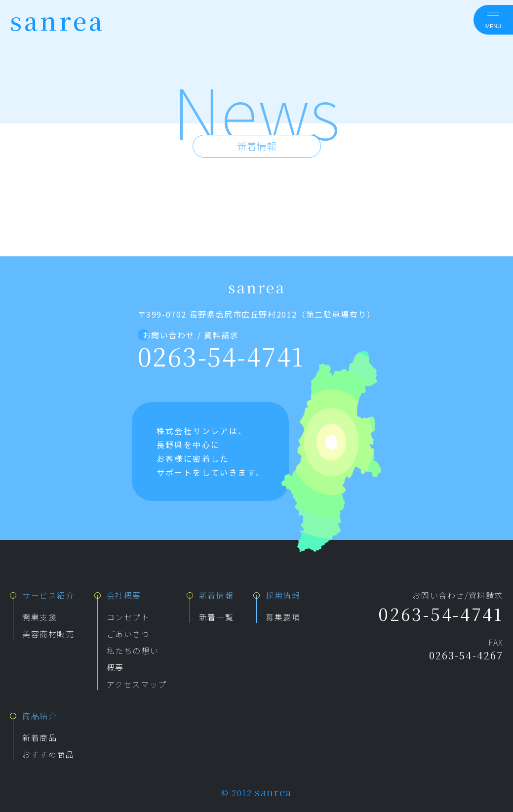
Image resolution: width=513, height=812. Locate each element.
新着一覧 (216, 617)
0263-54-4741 (221, 356)
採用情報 (283, 595)
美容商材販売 (48, 634)
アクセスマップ (137, 684)
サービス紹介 (48, 595)
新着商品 (39, 737)
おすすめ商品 (48, 754)
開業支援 (39, 617)
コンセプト (128, 617)
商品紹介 (39, 716)
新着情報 (216, 595)
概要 (115, 667)
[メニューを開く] (493, 20)
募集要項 (283, 617)
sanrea (57, 20)
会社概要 (124, 595)
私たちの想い (133, 650)
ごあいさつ (128, 634)
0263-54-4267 (466, 655)
